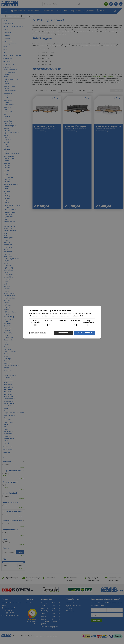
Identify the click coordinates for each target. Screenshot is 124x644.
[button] (37, 333)
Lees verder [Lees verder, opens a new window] (87, 316)
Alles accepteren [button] (85, 333)
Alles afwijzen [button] (63, 333)
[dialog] (62, 322)
